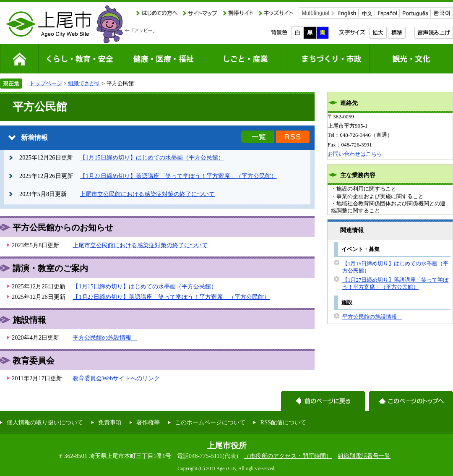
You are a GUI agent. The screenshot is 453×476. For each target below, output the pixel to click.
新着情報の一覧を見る (258, 137)
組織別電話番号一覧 (364, 456)
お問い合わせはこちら (355, 154)
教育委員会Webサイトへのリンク (116, 378)
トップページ (46, 83)
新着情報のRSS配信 (293, 137)
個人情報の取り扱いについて (45, 422)
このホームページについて (210, 422)
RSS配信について (283, 422)
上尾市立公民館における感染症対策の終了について (147, 194)
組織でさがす (84, 83)
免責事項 (110, 422)
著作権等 (148, 422)
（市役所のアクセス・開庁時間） (288, 456)
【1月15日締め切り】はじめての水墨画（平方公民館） (152, 157)
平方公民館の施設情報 (105, 337)
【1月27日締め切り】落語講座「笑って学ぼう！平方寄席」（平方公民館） (178, 176)
